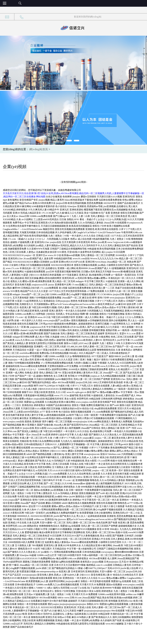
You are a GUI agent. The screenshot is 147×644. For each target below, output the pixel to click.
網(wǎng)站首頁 (39, 149)
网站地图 (41, 197)
